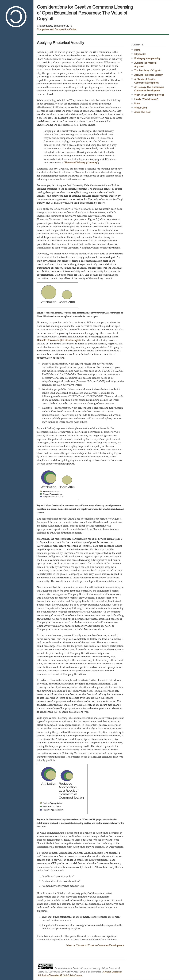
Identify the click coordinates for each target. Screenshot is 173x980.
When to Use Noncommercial (149, 95)
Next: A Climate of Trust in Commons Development (95, 945)
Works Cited (141, 108)
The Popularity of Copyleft (147, 70)
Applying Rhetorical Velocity (149, 75)
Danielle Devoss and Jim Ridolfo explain (59, 340)
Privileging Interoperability (147, 58)
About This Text (142, 112)
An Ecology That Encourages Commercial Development (149, 89)
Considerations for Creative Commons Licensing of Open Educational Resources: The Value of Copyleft (85, 12)
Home (137, 50)
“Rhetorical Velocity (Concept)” (81, 162)
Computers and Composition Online (57, 29)
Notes (137, 103)
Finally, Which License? (146, 99)
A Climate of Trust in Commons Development (146, 81)
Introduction (140, 54)
